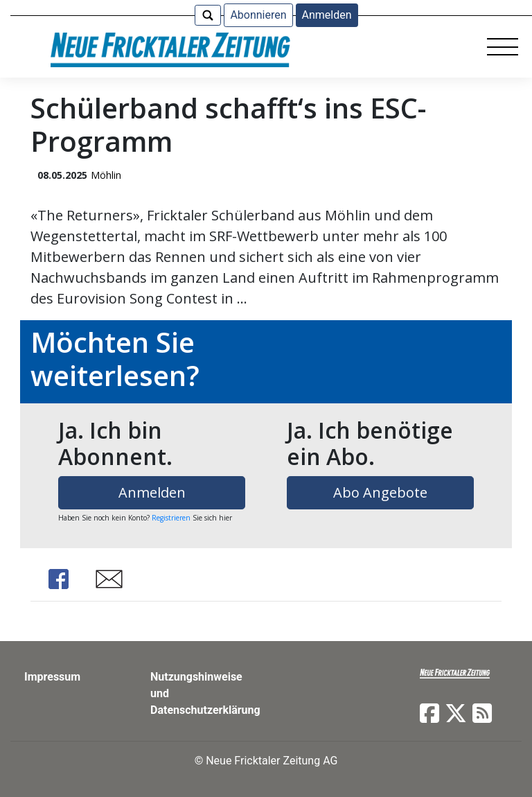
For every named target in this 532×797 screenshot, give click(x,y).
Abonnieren (258, 15)
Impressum (52, 677)
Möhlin (106, 175)
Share (58, 579)
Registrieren (171, 518)
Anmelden (327, 15)
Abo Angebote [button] (380, 492)
